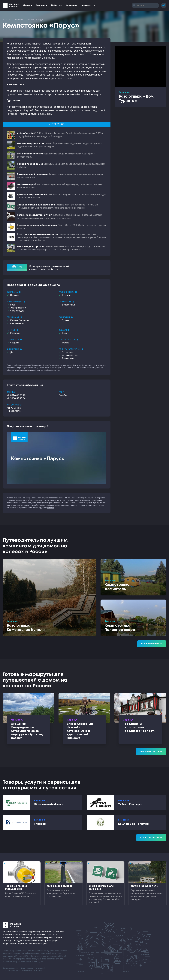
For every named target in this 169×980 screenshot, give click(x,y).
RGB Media (38, 971)
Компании (72, 5)
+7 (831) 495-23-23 (16, 395)
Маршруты (88, 5)
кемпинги (51, 508)
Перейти (63, 395)
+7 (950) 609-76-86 (16, 398)
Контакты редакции (10, 968)
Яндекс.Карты (14, 411)
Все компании (151, 838)
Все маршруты (151, 752)
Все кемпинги (152, 644)
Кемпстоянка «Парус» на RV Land (52, 500)
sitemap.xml (40, 968)
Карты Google (14, 408)
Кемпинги (41, 5)
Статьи (28, 5)
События (56, 5)
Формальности (27, 968)
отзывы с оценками (52, 266)
